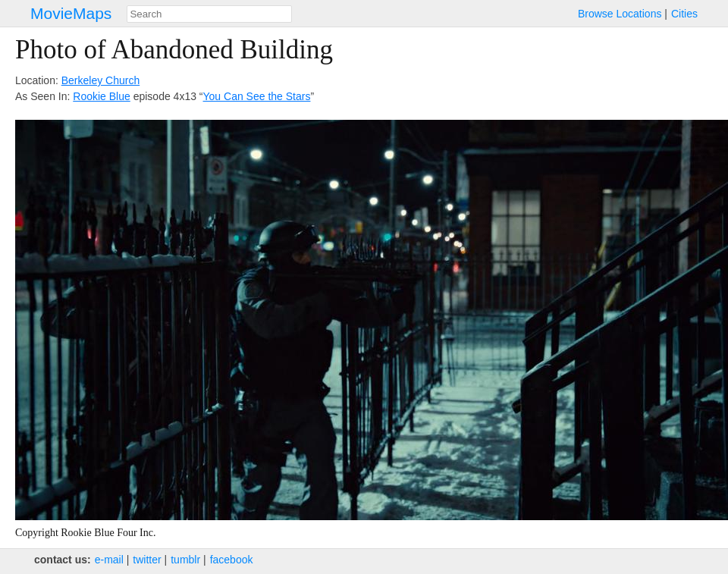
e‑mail (109, 560)
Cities (684, 14)
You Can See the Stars (257, 96)
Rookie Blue (102, 96)
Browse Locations (620, 14)
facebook (232, 560)
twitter (147, 560)
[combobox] (209, 14)
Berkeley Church (101, 80)
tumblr (185, 560)
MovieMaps (71, 13)
